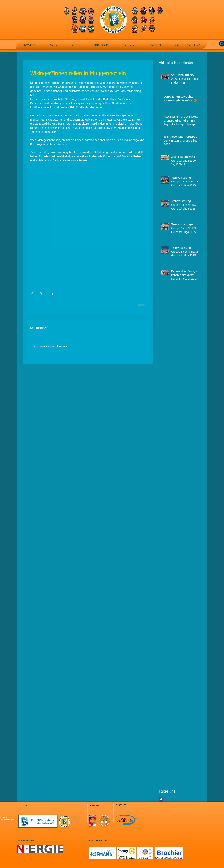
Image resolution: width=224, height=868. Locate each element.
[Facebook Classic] (161, 800)
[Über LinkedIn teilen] (51, 293)
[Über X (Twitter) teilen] (42, 293)
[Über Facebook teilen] (32, 293)
